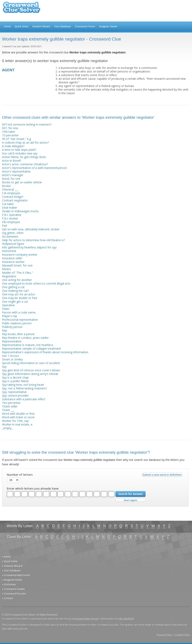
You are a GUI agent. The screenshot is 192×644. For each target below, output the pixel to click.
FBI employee (11, 222)
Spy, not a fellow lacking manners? (24, 388)
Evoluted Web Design (87, 619)
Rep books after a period (18, 334)
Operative (8, 305)
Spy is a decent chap (15, 377)
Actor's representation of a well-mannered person (34, 168)
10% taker (9, 132)
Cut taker (8, 204)
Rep (5, 330)
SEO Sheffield (126, 619)
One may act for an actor (18, 294)
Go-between (10, 236)
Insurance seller (12, 258)
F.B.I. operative (12, 215)
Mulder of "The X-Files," (17, 273)
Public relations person (17, 323)
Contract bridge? (13, 197)
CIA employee (11, 193)
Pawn (6, 309)
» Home (6, 557)
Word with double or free (18, 414)
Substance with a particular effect (24, 399)
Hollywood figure (13, 244)
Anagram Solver (108, 27)
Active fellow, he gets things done (24, 157)
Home (7, 27)
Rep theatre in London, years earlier (25, 338)
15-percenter (10, 135)
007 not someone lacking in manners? (27, 124)
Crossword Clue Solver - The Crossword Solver (22, 9)
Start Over (130, 500)
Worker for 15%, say (15, 421)
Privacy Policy (164, 635)
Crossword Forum (85, 27)
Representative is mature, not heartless (28, 345)
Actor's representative (16, 171)
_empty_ (7, 428)
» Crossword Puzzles (14, 594)
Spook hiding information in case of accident (31, 363)
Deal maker (10, 208)
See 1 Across (10, 356)
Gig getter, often (13, 233)
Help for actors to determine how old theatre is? (33, 240)
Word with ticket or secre (18, 417)
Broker (6, 186)
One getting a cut (13, 287)
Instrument (9, 251)
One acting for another (17, 280)
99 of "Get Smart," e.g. (17, 139)
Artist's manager (13, 175)
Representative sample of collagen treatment (31, 349)
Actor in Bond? (12, 161)
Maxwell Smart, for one (17, 265)
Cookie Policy (182, 635)
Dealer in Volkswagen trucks (20, 211)
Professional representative (20, 320)
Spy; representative (14, 392)
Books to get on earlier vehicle (22, 182)
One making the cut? (15, 291)
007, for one (10, 128)
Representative (12, 341)
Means (6, 269)
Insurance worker (13, 262)
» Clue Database (11, 571)
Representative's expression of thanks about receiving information (45, 352)
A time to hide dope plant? (19, 150)
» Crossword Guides (13, 589)
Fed (4, 226)
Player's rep (10, 316)
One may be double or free (20, 298)
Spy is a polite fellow (15, 381)
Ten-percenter (11, 403)
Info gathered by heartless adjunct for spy (29, 247)
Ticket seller (10, 406)
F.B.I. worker (10, 218)
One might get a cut (15, 302)
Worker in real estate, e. (17, 424)
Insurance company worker (20, 255)
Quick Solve (22, 27)
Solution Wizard (41, 27)
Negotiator (9, 276)
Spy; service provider (15, 395)
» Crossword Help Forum (16, 575)
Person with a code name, (19, 312)
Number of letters (20, 475)
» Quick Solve (10, 561)
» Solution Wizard (12, 566)
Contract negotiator (15, 200)
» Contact (8, 598)
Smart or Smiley (12, 359)
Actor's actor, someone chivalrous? (25, 164)
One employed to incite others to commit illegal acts (36, 283)
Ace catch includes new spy (20, 153)
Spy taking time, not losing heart (23, 385)
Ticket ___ (8, 410)
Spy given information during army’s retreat (30, 374)
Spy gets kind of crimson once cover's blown (31, 370)
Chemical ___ (10, 189)
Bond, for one (11, 179)
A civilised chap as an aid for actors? (25, 142)
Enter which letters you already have (33, 489)
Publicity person (12, 327)
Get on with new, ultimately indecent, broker (31, 229)
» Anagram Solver (12, 580)
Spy (4, 367)
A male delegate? (13, 146)
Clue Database (62, 27)
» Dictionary (9, 584)
